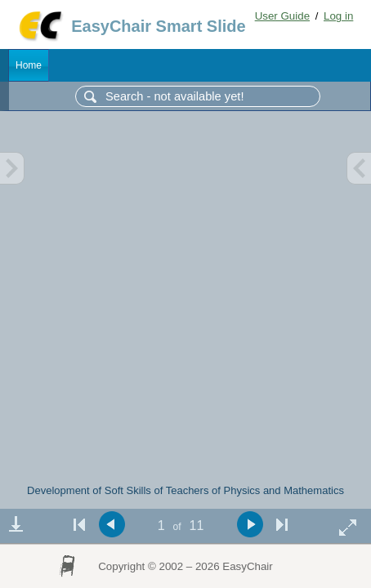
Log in (338, 16)
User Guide (282, 16)
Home (29, 65)
